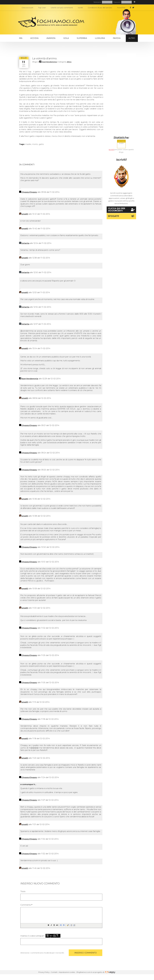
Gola (66, 38)
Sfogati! (121, 216)
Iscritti (80, 8)
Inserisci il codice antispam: (40, 936)
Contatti (54, 972)
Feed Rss (121, 8)
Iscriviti (111, 149)
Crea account (27, 8)
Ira (21, 38)
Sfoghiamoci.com (84, 972)
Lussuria (100, 38)
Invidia (117, 38)
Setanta (25, 243)
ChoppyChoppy (29, 192)
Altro (132, 38)
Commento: (26, 905)
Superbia (82, 38)
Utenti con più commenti (62, 8)
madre (28, 144)
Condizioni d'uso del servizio (100, 8)
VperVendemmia (49, 62)
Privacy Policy (44, 972)
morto (35, 144)
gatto (41, 144)
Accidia (34, 38)
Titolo (23, 891)
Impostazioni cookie (67, 972)
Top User (42, 8)
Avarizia (51, 38)
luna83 (25, 214)
